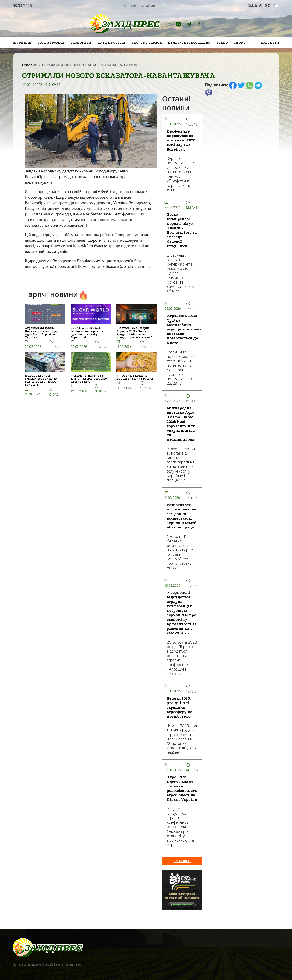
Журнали (22, 43)
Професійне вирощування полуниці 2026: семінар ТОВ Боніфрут (181, 140)
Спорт (239, 43)
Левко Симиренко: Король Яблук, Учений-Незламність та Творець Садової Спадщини (182, 230)
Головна (29, 65)
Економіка (81, 43)
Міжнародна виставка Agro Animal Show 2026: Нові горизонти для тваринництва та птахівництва (181, 424)
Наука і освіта (111, 43)
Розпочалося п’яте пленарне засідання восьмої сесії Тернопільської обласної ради (182, 516)
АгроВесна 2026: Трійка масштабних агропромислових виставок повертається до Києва (184, 329)
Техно (222, 43)
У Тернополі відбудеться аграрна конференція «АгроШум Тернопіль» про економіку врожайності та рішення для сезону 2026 (182, 613)
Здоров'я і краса (147, 43)
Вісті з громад (51, 43)
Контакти (270, 43)
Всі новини (182, 861)
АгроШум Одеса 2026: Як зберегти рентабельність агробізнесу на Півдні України (182, 788)
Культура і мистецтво (189, 43)
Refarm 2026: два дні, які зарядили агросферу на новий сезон (180, 707)
